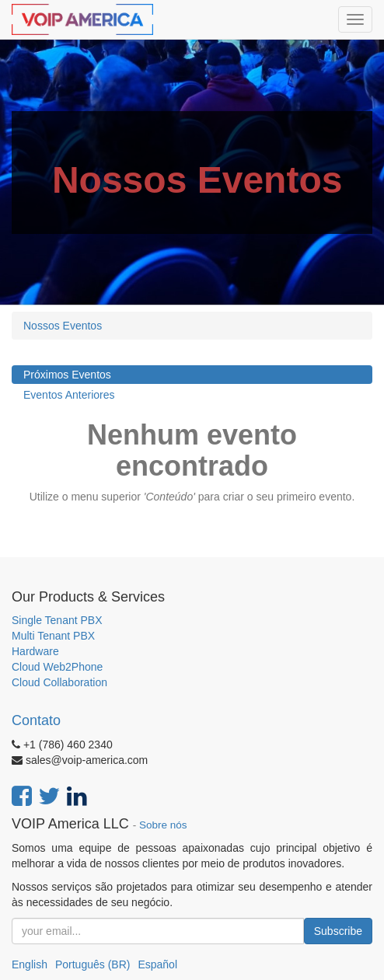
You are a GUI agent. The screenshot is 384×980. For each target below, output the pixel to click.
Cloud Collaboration (59, 682)
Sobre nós (163, 825)
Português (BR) (93, 964)
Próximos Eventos (67, 375)
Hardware (35, 651)
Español (157, 964)
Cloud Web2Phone (57, 667)
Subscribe (338, 931)
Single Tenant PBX (57, 620)
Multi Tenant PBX (53, 636)
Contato (36, 720)
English (30, 964)
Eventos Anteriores (69, 395)
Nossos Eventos (63, 326)
